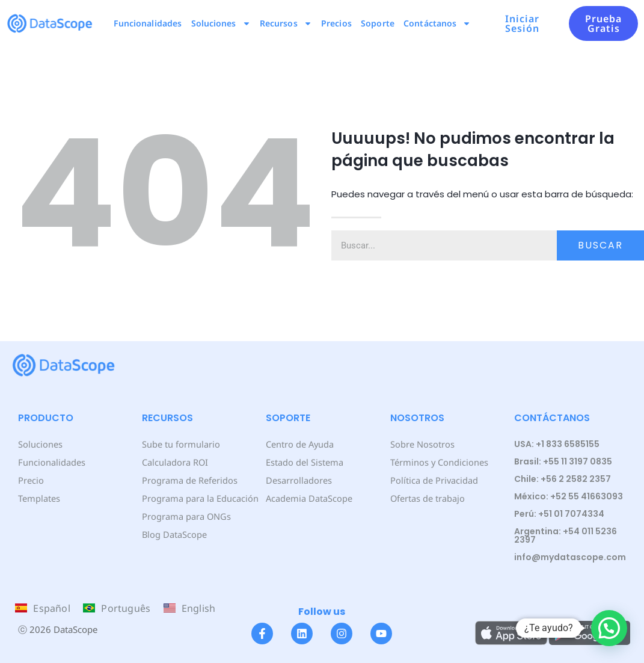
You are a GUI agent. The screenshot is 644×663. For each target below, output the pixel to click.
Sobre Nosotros (421, 444)
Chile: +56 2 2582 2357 (563, 479)
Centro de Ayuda (299, 444)
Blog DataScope (173, 534)
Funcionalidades (148, 23)
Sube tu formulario (180, 444)
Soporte (378, 23)
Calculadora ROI (175, 462)
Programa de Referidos (189, 480)
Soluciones (221, 23)
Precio (30, 480)
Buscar (600, 245)
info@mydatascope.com (570, 557)
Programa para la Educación (199, 498)
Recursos (286, 23)
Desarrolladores (298, 480)
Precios (336, 23)
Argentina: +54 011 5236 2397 (566, 535)
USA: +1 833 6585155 (557, 444)
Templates (39, 498)
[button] (609, 628)
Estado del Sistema (304, 462)
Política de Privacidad (433, 480)
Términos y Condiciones (438, 462)
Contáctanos (437, 23)
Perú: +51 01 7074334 (559, 514)
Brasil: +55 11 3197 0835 (563, 461)
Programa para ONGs (185, 516)
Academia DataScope (308, 498)
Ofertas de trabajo (427, 498)
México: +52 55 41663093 (569, 496)
